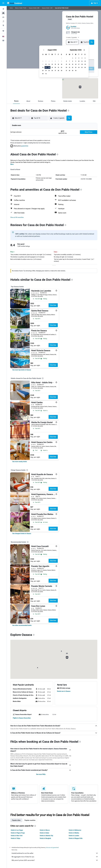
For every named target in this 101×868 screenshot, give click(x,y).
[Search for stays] (3, 13)
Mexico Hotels (19, 8)
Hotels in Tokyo (16, 838)
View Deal (53, 305)
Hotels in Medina (74, 833)
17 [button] (46, 67)
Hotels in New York (17, 836)
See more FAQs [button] (41, 774)
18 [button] (49, 67)
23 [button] (43, 71)
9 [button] (43, 64)
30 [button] (43, 74)
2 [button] (43, 61)
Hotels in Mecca (45, 830)
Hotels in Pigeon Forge (18, 833)
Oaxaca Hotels (32, 8)
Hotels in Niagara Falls (76, 838)
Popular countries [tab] (30, 820)
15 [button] (62, 64)
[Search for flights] (3, 9)
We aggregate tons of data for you (55, 857)
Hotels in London (74, 836)
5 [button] (52, 61)
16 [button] (43, 67)
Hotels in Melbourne (75, 830)
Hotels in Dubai (44, 833)
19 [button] (52, 67)
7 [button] (58, 61)
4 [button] (49, 61)
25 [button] (49, 71)
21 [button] (58, 67)
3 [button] (46, 61)
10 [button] (46, 64)
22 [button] (61, 67)
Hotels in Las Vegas (17, 830)
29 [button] (61, 71)
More (12, 164)
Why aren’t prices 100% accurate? (55, 860)
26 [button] (52, 71)
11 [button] (49, 64)
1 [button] (62, 58)
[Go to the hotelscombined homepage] (15, 3)
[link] (22, 370)
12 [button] (52, 64)
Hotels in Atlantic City (46, 836)
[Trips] (3, 31)
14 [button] (58, 64)
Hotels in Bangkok (45, 838)
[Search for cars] (3, 17)
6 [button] (55, 61)
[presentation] (68, 111)
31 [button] (46, 74)
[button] (3, 3)
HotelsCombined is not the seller (55, 853)
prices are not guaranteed (52, 847)
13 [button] (55, 64)
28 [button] (58, 71)
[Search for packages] (3, 21)
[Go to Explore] (3, 25)
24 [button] (46, 71)
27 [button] (55, 71)
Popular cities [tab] (16, 820)
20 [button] (55, 67)
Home (11, 8)
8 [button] (61, 61)
